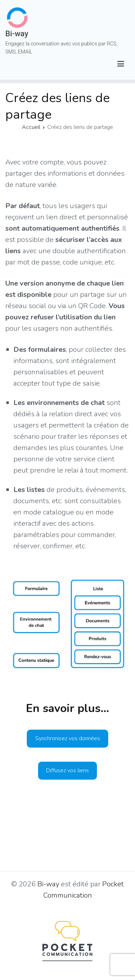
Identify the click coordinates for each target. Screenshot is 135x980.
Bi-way (17, 34)
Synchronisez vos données (68, 738)
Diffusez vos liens (67, 770)
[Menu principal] (121, 64)
